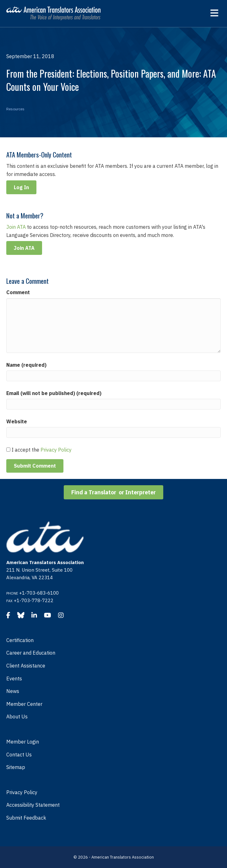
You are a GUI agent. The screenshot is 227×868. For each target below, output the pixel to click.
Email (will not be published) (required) (54, 393)
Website (17, 421)
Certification (20, 640)
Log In (21, 187)
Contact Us (19, 755)
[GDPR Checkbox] (8, 450)
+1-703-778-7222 (34, 600)
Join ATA (16, 227)
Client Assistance (26, 666)
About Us (17, 717)
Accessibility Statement (33, 805)
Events (14, 678)
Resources (15, 109)
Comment (18, 292)
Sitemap (16, 767)
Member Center (24, 704)
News (13, 691)
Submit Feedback (26, 818)
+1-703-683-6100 (39, 593)
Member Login (23, 742)
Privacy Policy (56, 450)
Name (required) (26, 365)
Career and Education (31, 653)
